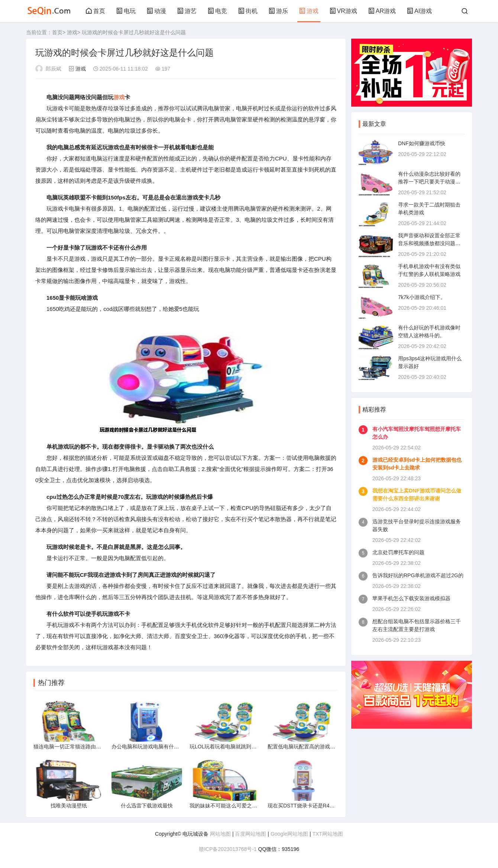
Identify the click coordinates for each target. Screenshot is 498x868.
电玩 (126, 11)
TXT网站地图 (327, 834)
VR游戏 (343, 11)
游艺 (187, 11)
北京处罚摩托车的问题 (398, 552)
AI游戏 (419, 11)
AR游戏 (382, 11)
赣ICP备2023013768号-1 (228, 849)
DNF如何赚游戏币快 (422, 143)
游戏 (309, 11)
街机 (248, 11)
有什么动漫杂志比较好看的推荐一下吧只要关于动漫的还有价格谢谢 (429, 182)
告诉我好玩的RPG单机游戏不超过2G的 (418, 575)
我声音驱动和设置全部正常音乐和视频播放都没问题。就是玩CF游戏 (429, 243)
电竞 (217, 11)
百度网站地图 (250, 834)
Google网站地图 (289, 834)
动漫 (156, 11)
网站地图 (220, 834)
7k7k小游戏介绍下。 (422, 297)
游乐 (278, 11)
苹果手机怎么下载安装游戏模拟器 (411, 598)
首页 (96, 11)
